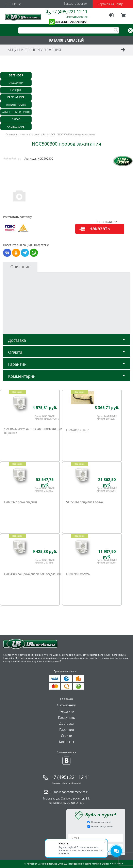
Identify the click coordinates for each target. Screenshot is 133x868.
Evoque (16, 90)
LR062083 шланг (77, 430)
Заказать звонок (76, 3)
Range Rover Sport (16, 112)
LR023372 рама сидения (21, 502)
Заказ (16, 119)
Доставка (66, 340)
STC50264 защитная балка (85, 502)
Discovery (16, 83)
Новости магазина (101, 822)
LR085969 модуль (78, 574)
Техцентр (67, 711)
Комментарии (66, 376)
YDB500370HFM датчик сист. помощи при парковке (33, 431)
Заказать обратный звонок (66, 783)
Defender (16, 75)
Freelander (16, 97)
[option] (35, 196)
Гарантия (67, 730)
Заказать (100, 228)
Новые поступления (102, 826)
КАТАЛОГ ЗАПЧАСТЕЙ (66, 40)
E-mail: (70, 792)
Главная (66, 699)
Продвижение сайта (80, 864)
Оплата (66, 352)
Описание (20, 267)
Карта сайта (117, 863)
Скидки (66, 736)
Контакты (66, 742)
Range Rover (16, 105)
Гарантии (66, 364)
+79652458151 (78, 22)
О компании (66, 705)
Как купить (66, 717)
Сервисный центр (110, 4)
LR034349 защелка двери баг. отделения (32, 574)
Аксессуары (16, 127)
